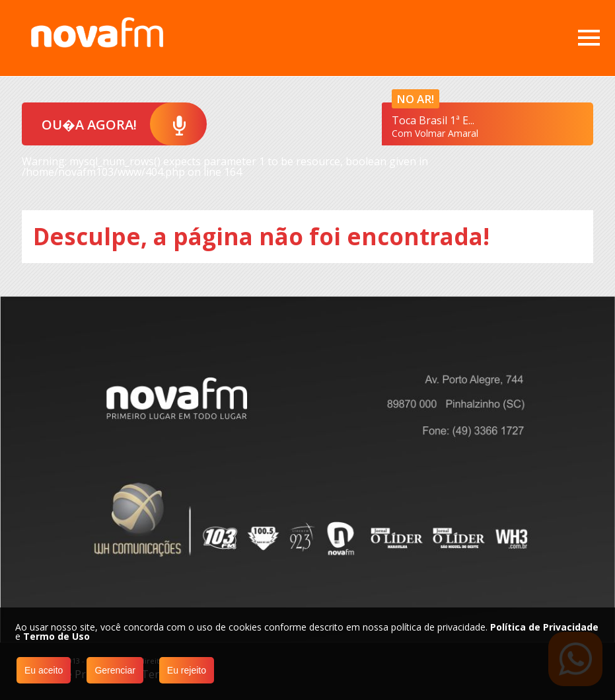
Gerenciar (115, 670)
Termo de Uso (56, 636)
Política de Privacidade (544, 627)
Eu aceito (44, 670)
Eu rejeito (187, 670)
